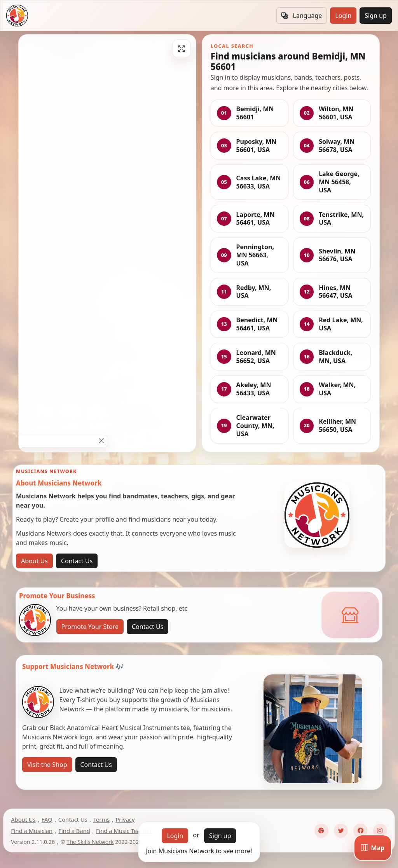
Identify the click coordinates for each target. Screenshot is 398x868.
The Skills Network (90, 842)
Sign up (376, 16)
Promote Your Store (90, 627)
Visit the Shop (47, 765)
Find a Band (74, 831)
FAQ (47, 819)
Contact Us (77, 561)
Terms (101, 819)
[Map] (373, 848)
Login (343, 16)
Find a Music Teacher (124, 831)
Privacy (125, 819)
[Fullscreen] (182, 49)
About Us (34, 561)
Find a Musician (32, 831)
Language (302, 16)
